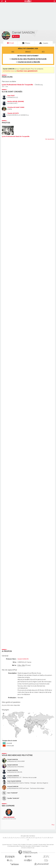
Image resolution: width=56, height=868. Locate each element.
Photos (27, 43)
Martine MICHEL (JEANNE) (16, 102)
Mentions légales (36, 846)
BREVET (28, 52)
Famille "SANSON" (13, 798)
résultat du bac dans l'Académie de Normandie (29, 59)
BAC (13, 52)
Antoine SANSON (13, 776)
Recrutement (50, 845)
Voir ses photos (50, 139)
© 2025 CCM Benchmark (28, 848)
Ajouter (17, 36)
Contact (15, 845)
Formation (29, 845)
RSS (19, 845)
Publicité (23, 845)
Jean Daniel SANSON (14, 781)
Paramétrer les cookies (25, 846)
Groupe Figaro (45, 846)
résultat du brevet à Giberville (29, 62)
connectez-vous (8, 71)
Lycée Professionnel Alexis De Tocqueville (17, 85)
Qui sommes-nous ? (7, 845)
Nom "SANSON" (12, 793)
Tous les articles (42, 845)
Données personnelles (13, 846)
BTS (43, 52)
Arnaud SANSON (13, 787)
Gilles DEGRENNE (9, 817)
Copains (45, 43)
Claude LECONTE (13, 113)
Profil (12, 43)
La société (35, 845)
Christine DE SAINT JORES (16, 107)
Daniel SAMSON (13, 759)
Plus (53, 825)
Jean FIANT (11, 96)
